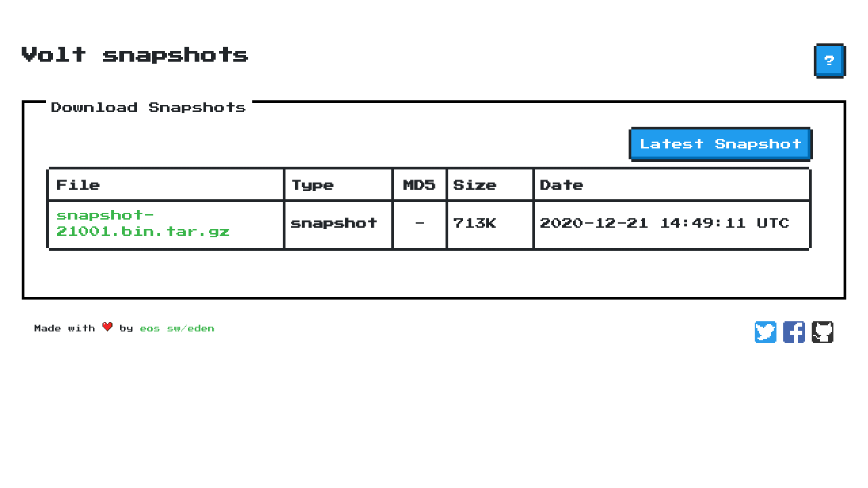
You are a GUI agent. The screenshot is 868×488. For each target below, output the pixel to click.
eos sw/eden (178, 329)
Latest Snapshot (721, 144)
